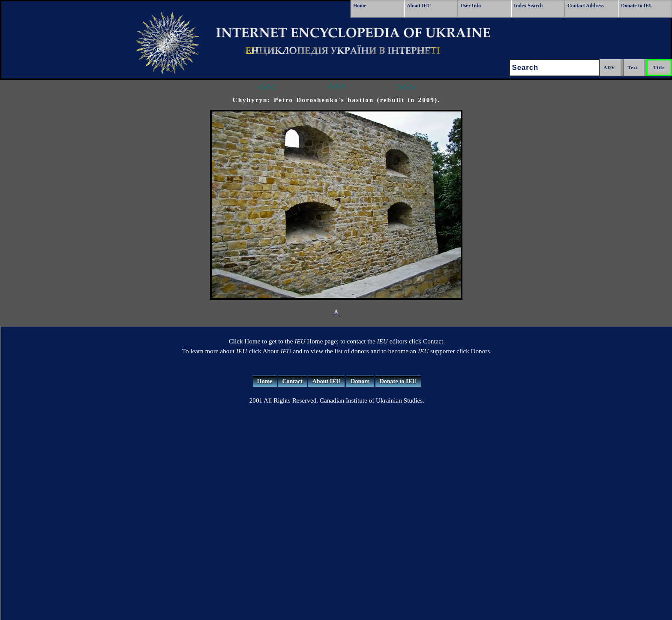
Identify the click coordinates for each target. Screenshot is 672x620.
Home (360, 6)
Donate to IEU (637, 6)
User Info (471, 6)
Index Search (528, 6)
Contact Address (586, 6)
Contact (292, 381)
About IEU (419, 6)
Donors (360, 381)
